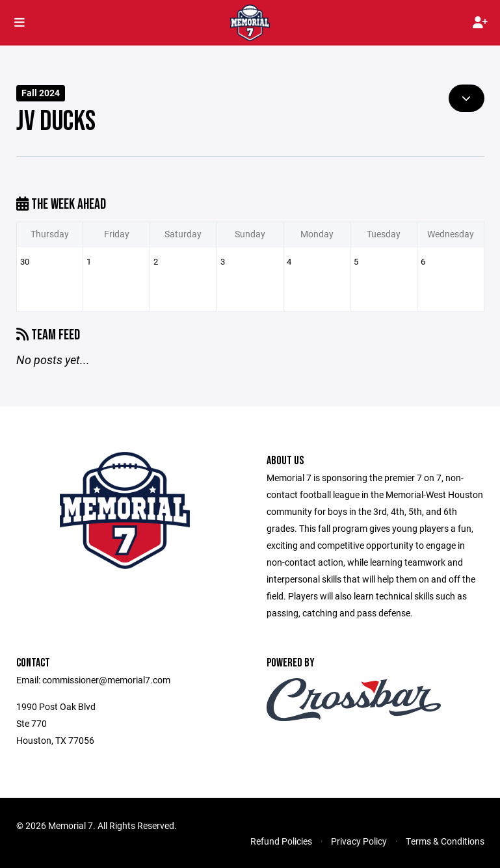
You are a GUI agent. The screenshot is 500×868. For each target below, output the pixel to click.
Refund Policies (281, 841)
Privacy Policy (359, 841)
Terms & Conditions (445, 841)
